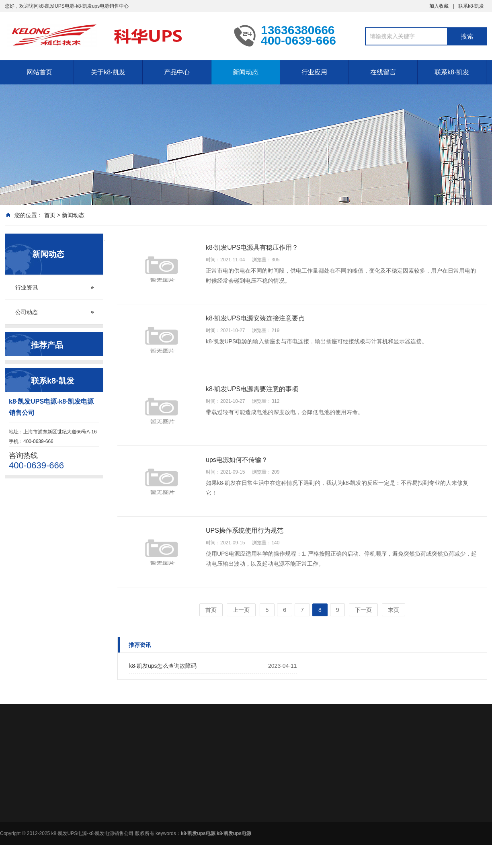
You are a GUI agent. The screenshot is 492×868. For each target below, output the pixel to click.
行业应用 (314, 72)
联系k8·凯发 (471, 6)
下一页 (363, 610)
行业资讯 (27, 287)
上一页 (241, 610)
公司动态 (27, 312)
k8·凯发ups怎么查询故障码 (163, 666)
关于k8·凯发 (108, 72)
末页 (394, 610)
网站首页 (39, 72)
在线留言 (383, 72)
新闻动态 (246, 72)
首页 (50, 215)
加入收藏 (439, 6)
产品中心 (177, 72)
